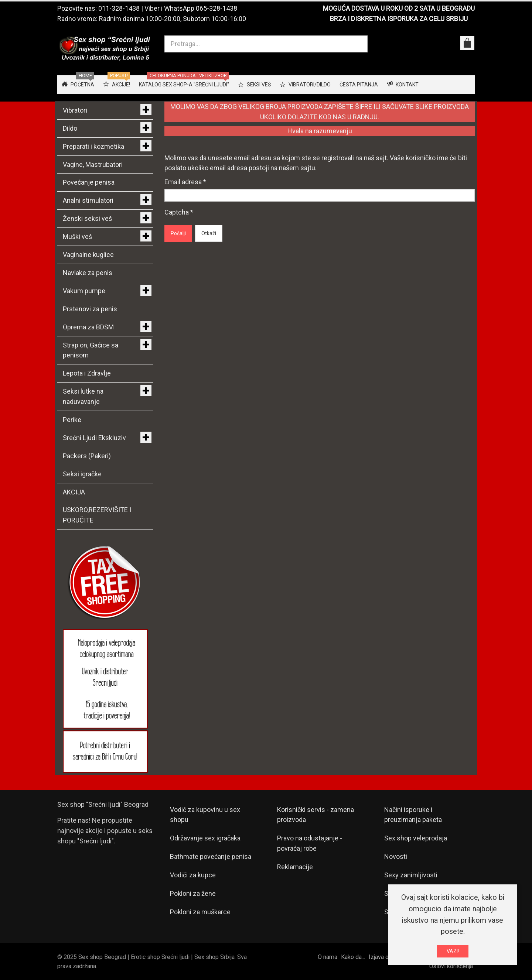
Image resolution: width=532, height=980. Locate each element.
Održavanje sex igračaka (205, 838)
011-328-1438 (119, 8)
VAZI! (453, 951)
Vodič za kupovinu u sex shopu (205, 815)
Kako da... (353, 957)
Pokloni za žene (193, 893)
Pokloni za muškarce (200, 912)
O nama (328, 957)
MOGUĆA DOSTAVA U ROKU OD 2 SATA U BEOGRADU (399, 8)
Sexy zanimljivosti (411, 875)
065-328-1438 (216, 8)
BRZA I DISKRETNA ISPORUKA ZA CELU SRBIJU (399, 19)
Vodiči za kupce (193, 875)
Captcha (179, 212)
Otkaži (209, 233)
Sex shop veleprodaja (416, 838)
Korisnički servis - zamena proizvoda (316, 815)
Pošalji (178, 233)
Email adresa (185, 182)
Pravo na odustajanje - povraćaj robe (310, 843)
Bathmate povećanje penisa (211, 856)
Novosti (396, 856)
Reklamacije (295, 867)
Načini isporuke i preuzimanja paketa (413, 815)
